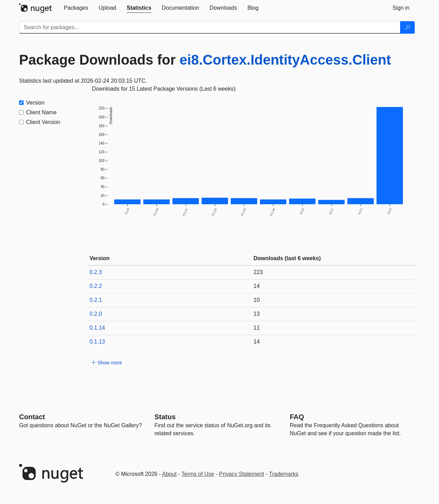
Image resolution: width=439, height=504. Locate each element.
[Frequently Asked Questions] (297, 417)
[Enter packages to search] (210, 27)
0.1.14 (97, 328)
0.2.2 (96, 286)
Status (165, 417)
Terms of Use (198, 474)
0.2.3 (96, 272)
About (169, 474)
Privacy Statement (242, 474)
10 (257, 300)
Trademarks (284, 474)
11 (257, 328)
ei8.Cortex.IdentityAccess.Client (285, 60)
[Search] (407, 27)
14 (257, 286)
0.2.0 (96, 314)
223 (258, 272)
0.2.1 (96, 300)
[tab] (76, 8)
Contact (32, 417)
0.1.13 (97, 342)
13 (257, 314)
